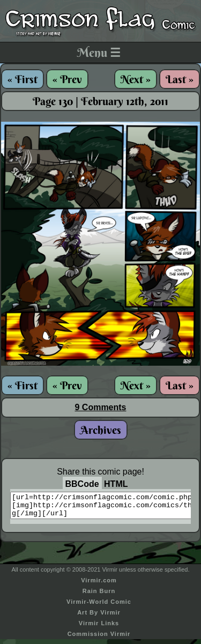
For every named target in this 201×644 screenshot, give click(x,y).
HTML (116, 484)
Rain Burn (99, 596)
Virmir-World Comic (99, 606)
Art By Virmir (99, 617)
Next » (136, 79)
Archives (101, 430)
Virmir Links (99, 628)
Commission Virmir (99, 639)
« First (23, 79)
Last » (180, 79)
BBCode (82, 484)
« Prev (67, 79)
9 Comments (100, 407)
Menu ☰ (99, 53)
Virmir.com (99, 585)
